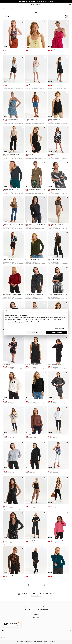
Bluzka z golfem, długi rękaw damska (56, 224)
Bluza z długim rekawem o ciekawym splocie (35, 400)
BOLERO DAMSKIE (51, 154)
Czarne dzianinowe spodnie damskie (11, 154)
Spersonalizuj (36, 332)
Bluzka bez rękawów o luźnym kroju (33, 49)
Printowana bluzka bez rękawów (54, 505)
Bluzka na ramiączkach (53, 49)
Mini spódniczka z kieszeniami (10, 84)
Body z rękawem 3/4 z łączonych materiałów (35, 224)
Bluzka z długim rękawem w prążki (33, 259)
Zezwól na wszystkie (57, 332)
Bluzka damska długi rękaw (9, 259)
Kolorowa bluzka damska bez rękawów (12, 49)
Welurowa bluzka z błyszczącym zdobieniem (57, 295)
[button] (36, 631)
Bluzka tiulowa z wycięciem (9, 575)
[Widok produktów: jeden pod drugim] (67, 16)
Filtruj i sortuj (8, 16)
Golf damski (28, 575)
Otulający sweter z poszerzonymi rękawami (57, 540)
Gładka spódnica (29, 84)
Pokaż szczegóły (60, 328)
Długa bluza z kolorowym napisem (11, 435)
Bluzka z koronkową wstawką (32, 365)
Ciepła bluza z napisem (8, 400)
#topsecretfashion (36, 596)
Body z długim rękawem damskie (10, 540)
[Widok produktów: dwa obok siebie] (65, 16)
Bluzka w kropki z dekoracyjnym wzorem (34, 295)
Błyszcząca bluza (51, 400)
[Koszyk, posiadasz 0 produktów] (70, 5)
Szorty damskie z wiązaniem (32, 119)
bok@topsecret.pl (43, 610)
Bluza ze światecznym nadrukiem (33, 435)
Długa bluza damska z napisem (55, 365)
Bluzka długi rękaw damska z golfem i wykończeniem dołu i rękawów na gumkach (14, 224)
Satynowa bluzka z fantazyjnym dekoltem (12, 295)
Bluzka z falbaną (7, 365)
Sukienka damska (29, 154)
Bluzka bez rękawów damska (9, 505)
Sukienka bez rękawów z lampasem (55, 84)
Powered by (49, 642)
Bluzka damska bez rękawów (32, 505)
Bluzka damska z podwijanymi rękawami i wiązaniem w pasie (36, 189)
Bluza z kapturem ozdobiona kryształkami (57, 435)
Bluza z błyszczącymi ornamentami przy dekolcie (14, 470)
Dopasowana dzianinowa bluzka (10, 189)
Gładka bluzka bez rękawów (54, 119)
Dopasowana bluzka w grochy (54, 189)
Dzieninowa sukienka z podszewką (11, 119)
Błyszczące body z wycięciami (32, 540)
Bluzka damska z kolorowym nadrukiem (56, 470)
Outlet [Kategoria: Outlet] (36, 12)
